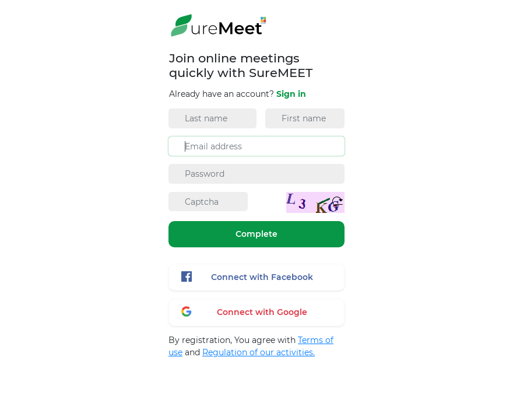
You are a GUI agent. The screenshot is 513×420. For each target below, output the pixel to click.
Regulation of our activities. (259, 352)
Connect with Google (244, 312)
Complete (256, 234)
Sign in (291, 94)
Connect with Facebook (247, 277)
